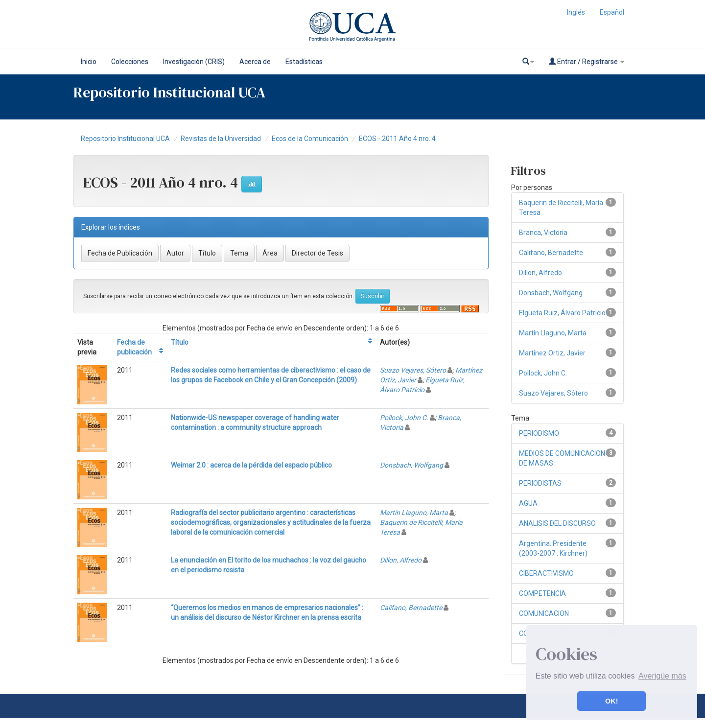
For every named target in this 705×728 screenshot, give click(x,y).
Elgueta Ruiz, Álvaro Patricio (562, 313)
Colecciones (130, 62)
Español (612, 12)
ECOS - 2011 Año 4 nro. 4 (397, 139)
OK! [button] (611, 701)
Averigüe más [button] (662, 676)
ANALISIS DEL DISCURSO (557, 523)
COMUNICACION (544, 613)
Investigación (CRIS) (194, 62)
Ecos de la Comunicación (310, 139)
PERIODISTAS (540, 483)
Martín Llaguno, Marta (414, 513)
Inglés (576, 12)
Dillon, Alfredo (401, 560)
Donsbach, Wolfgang (411, 465)
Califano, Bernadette (411, 608)
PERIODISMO (539, 433)
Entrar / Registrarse (587, 61)
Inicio (89, 62)
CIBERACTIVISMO (546, 573)
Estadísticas (304, 62)
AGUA (528, 503)
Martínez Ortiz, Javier (552, 353)
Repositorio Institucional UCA (125, 139)
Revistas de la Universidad (221, 139)
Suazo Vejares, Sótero (413, 370)
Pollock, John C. (404, 418)
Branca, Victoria (543, 233)
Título (180, 342)
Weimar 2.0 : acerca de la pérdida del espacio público (251, 465)
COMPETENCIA (542, 593)
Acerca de (255, 62)
